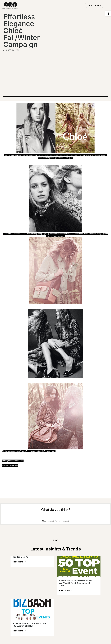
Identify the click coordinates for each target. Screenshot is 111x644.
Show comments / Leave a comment (55, 521)
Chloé (71, 155)
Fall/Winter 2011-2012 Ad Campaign (53, 155)
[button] (55, 521)
